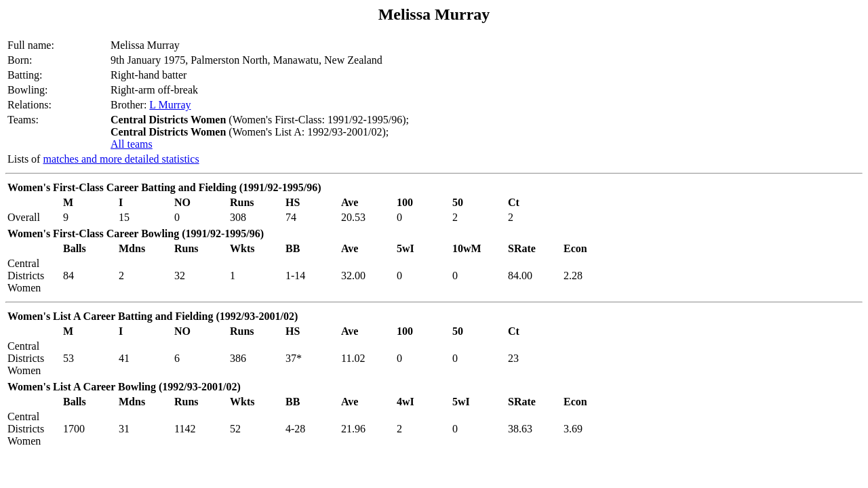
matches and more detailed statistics (121, 159)
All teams (132, 144)
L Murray (170, 105)
